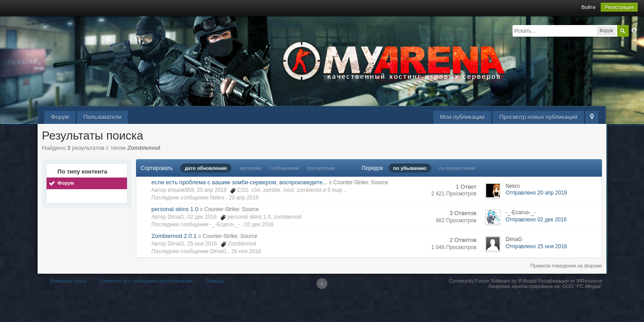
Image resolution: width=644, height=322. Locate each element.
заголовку (250, 168)
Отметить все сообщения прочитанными (146, 281)
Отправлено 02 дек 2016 (536, 220)
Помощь (215, 281)
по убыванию (410, 168)
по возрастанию (457, 168)
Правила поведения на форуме (566, 266)
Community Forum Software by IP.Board (493, 281)
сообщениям (284, 168)
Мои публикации (462, 117)
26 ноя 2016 (246, 251)
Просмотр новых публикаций (538, 117)
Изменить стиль (69, 281)
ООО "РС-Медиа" (582, 286)
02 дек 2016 (259, 225)
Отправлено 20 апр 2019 (536, 193)
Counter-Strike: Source (361, 182)
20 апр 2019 (244, 198)
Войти (588, 7)
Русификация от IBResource (570, 281)
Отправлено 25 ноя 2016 (536, 246)
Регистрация (619, 7)
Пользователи (103, 117)
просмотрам (321, 168)
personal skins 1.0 (175, 209)
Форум (60, 117)
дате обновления (206, 168)
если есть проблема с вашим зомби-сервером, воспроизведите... (240, 182)
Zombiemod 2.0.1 (174, 236)
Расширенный (634, 30)
